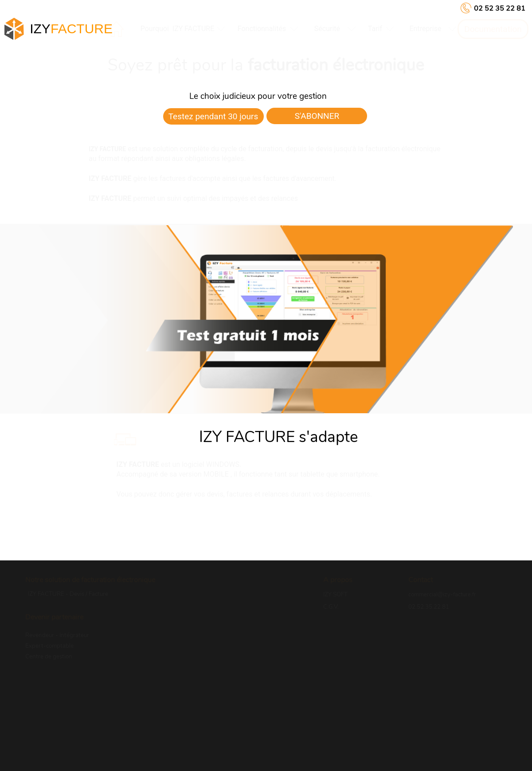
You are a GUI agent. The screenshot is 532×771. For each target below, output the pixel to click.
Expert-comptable (49, 646)
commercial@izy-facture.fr (442, 595)
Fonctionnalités (262, 29)
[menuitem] (177, 29)
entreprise (425, 29)
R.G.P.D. (334, 619)
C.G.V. (331, 607)
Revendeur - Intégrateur (57, 635)
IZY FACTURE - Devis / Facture (68, 594)
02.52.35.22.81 (429, 607)
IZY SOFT (335, 595)
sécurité (327, 29)
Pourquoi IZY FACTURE (178, 29)
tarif (375, 29)
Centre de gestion (49, 657)
